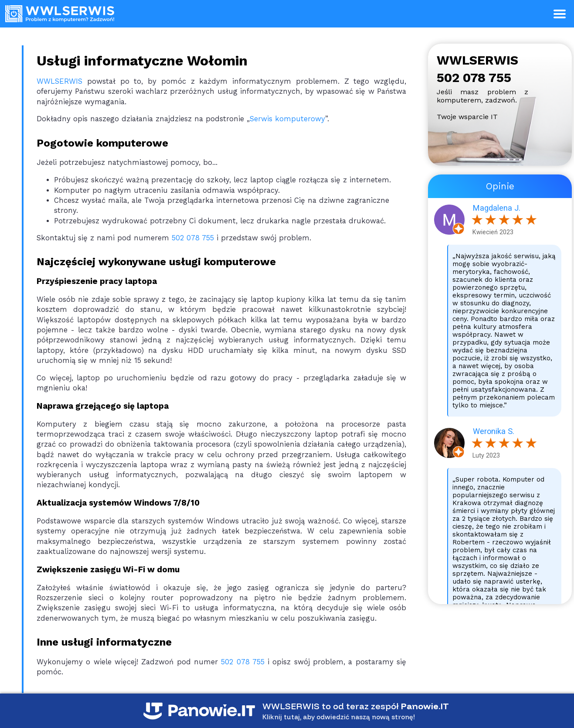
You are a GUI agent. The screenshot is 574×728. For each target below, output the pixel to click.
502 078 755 (193, 238)
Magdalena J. (497, 208)
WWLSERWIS (59, 81)
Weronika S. (494, 431)
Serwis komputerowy (287, 119)
